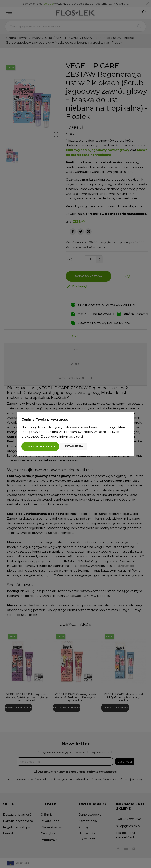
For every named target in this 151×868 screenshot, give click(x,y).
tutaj (79, 436)
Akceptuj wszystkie (40, 447)
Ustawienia (73, 446)
